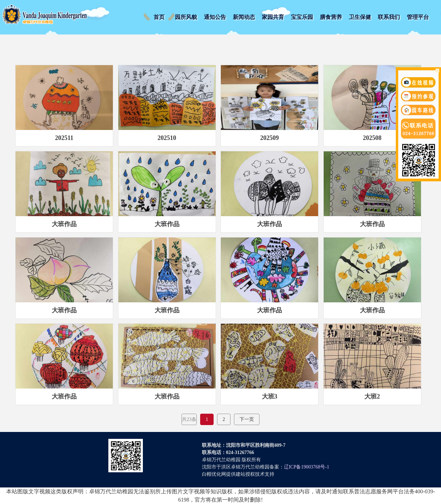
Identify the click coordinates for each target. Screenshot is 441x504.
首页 (159, 17)
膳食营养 (331, 17)
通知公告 (215, 17)
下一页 (247, 419)
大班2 (372, 396)
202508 (372, 138)
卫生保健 (360, 17)
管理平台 (418, 17)
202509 (269, 138)
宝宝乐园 (302, 17)
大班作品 (64, 224)
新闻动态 (244, 17)
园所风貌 (186, 17)
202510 (167, 138)
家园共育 (273, 17)
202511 (64, 138)
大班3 (270, 396)
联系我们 (389, 17)
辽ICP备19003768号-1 (307, 467)
